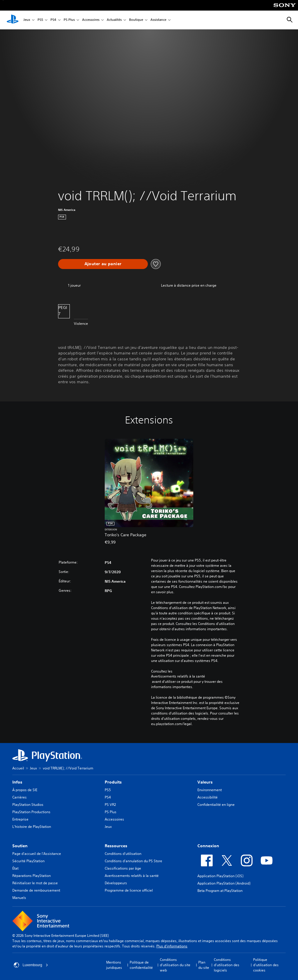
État (15, 868)
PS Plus (69, 20)
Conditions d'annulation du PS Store (133, 861)
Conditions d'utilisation (123, 854)
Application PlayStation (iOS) (220, 876)
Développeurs (116, 883)
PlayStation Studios (28, 805)
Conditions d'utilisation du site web (175, 965)
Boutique (136, 20)
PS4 (53, 20)
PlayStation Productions (31, 812)
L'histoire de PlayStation (32, 827)
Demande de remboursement (36, 890)
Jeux (27, 20)
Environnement (210, 790)
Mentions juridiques (114, 965)
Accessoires (91, 20)
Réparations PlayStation (32, 876)
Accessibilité (208, 797)
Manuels (19, 898)
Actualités (114, 20)
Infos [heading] (17, 782)
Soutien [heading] (20, 846)
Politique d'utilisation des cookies (266, 965)
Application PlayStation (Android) (224, 883)
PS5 (40, 20)
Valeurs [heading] (205, 782)
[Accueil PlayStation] (13, 20)
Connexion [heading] (208, 846)
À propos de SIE (25, 790)
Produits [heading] (113, 782)
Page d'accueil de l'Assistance (37, 854)
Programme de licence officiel (129, 890)
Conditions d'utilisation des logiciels (227, 965)
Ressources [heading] (116, 846)
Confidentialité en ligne (216, 805)
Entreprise (20, 819)
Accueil (18, 768)
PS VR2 (110, 805)
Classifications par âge (123, 868)
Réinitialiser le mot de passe (35, 883)
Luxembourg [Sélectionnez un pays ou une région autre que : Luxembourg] (31, 965)
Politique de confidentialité (141, 965)
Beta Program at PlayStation (220, 891)
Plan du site (204, 965)
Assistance (158, 20)
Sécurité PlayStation (28, 861)
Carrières (20, 797)
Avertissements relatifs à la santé (178, 676)
